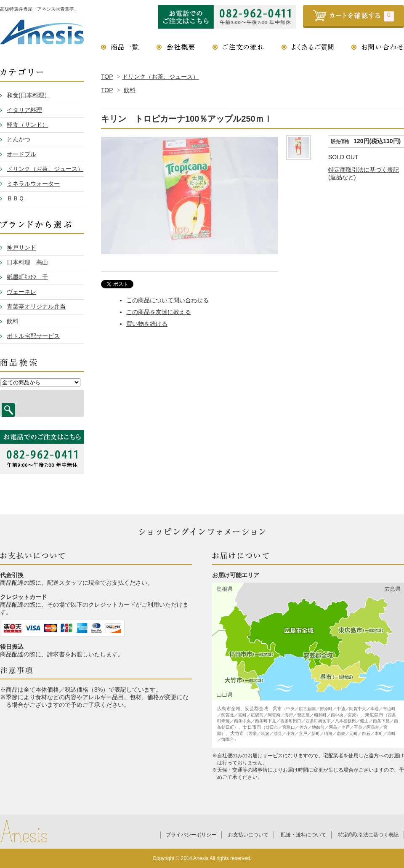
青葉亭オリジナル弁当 (36, 306)
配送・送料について (303, 835)
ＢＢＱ (15, 198)
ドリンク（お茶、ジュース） (160, 77)
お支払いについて (248, 835)
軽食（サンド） (27, 125)
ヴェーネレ (21, 292)
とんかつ (19, 139)
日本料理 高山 (27, 262)
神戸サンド (21, 248)
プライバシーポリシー (191, 835)
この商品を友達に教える (159, 312)
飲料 (130, 90)
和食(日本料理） (28, 95)
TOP (107, 77)
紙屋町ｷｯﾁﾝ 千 (27, 277)
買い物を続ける (147, 324)
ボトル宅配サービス (33, 336)
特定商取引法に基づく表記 (368, 835)
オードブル (21, 154)
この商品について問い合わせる (167, 300)
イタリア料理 (24, 110)
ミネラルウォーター (33, 184)
